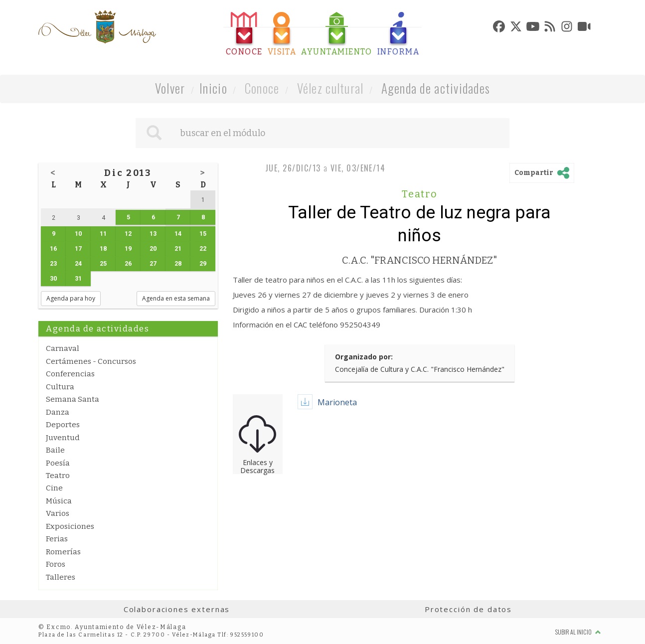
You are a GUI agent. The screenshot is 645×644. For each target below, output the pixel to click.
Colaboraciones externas (177, 609)
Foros (56, 564)
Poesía (58, 463)
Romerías (63, 552)
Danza (58, 412)
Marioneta (337, 402)
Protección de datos (468, 609)
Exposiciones (70, 526)
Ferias (57, 539)
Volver (170, 88)
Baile (55, 450)
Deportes (63, 425)
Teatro (58, 476)
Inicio (213, 88)
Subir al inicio (578, 632)
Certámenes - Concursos (91, 361)
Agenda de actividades (436, 88)
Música (59, 501)
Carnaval (63, 348)
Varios (58, 513)
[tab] (244, 34)
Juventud (63, 438)
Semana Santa (73, 399)
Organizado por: (364, 357)
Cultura (60, 387)
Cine (54, 488)
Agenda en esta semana (176, 298)
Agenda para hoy (71, 298)
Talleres (61, 577)
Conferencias (70, 374)
